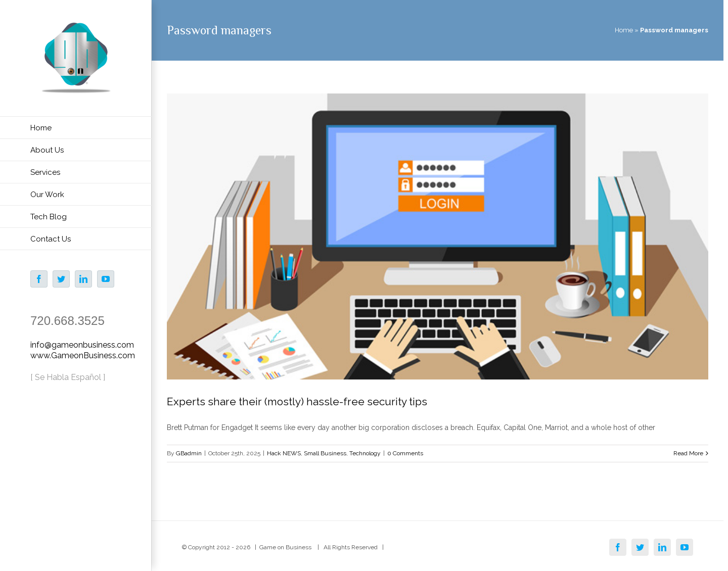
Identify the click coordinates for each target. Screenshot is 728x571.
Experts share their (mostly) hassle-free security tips (297, 401)
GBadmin (189, 453)
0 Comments (405, 453)
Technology (365, 453)
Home (624, 30)
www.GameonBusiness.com (83, 355)
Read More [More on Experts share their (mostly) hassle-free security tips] (688, 453)
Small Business (325, 453)
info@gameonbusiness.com (82, 345)
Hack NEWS (284, 453)
